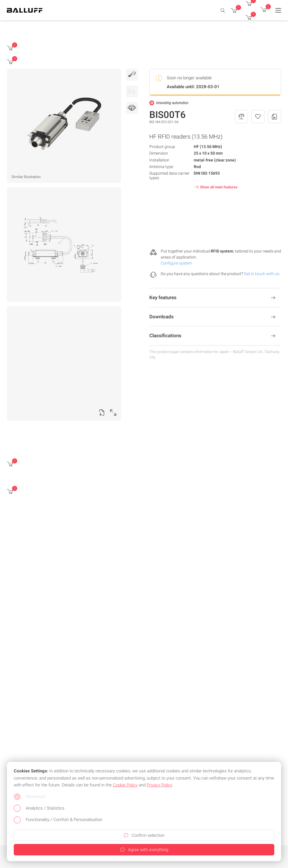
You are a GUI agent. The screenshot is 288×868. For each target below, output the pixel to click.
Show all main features (215, 187)
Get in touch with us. (262, 274)
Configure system (176, 263)
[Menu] (278, 10)
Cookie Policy (125, 785)
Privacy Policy (159, 785)
